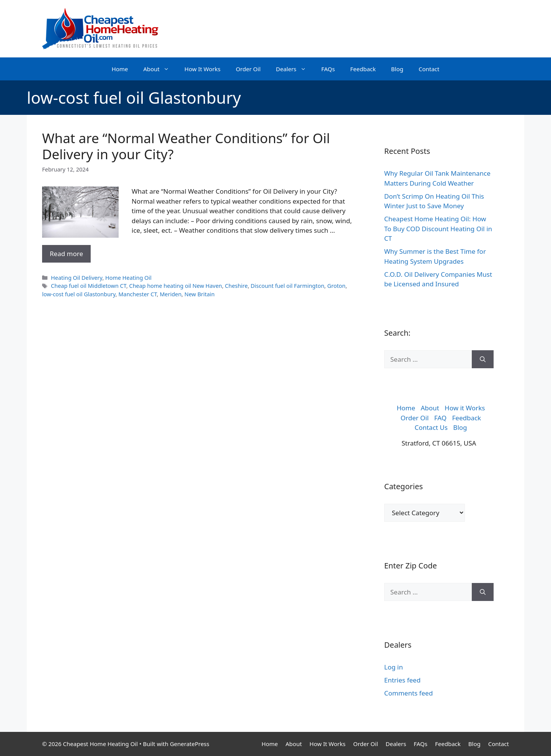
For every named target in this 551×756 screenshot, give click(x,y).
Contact (429, 69)
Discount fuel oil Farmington (288, 286)
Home (120, 69)
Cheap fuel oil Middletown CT (89, 286)
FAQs (328, 69)
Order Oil (248, 69)
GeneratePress (190, 744)
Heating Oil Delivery (77, 278)
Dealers (295, 69)
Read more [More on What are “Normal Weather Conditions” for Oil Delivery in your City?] (66, 254)
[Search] (483, 359)
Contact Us (431, 427)
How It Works (202, 69)
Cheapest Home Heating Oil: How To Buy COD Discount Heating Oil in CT (438, 229)
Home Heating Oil (128, 278)
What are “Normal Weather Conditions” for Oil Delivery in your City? (186, 146)
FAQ (440, 418)
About (160, 69)
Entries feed (402, 680)
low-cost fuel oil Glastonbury (79, 294)
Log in (394, 667)
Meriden (170, 294)
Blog (397, 69)
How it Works (465, 408)
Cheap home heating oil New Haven (176, 286)
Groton (336, 286)
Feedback (363, 69)
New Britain (200, 294)
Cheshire (236, 286)
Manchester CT (137, 294)
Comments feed (408, 693)
